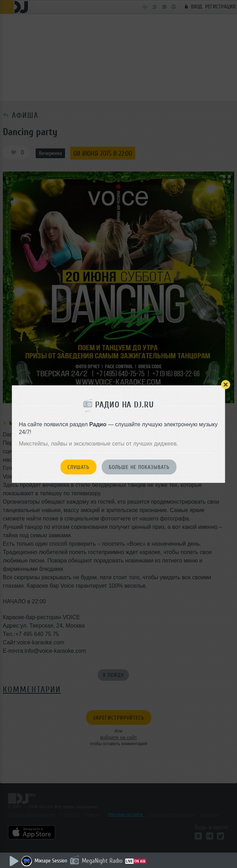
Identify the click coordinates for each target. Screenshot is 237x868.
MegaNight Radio (102, 861)
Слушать (78, 467)
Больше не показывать (139, 467)
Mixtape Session (51, 861)
